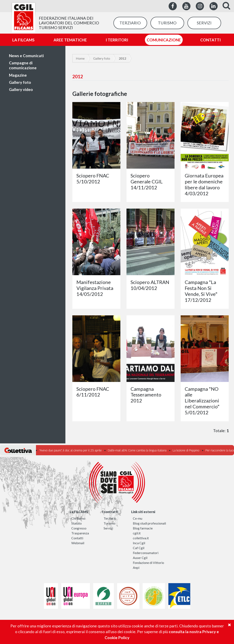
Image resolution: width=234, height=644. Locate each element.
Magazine (18, 75)
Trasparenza (80, 533)
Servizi (108, 528)
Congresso (79, 528)
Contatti (77, 538)
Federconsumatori (146, 553)
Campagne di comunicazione (23, 65)
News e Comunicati (26, 56)
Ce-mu (138, 518)
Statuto (77, 523)
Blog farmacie (143, 528)
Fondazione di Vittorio (148, 563)
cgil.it (137, 533)
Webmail (78, 543)
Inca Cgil (139, 543)
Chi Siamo (78, 518)
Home (80, 58)
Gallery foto (20, 82)
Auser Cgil (140, 558)
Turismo (109, 523)
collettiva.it (141, 538)
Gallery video (21, 89)
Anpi (136, 567)
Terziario (110, 518)
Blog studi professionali (149, 523)
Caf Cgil (139, 548)
